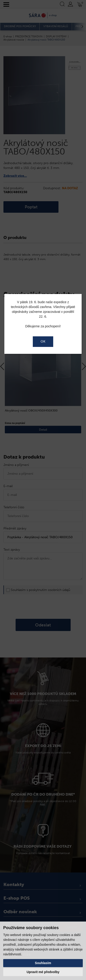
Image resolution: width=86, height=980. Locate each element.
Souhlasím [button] (43, 963)
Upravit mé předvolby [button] (43, 972)
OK (43, 342)
